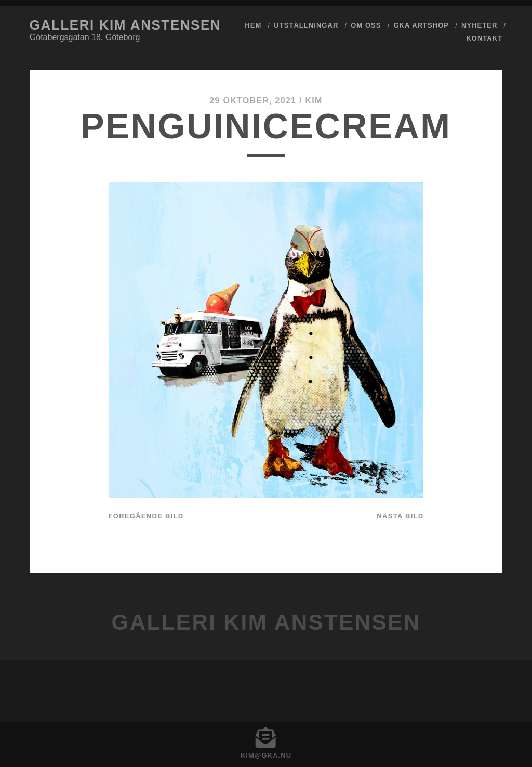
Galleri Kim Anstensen (125, 25)
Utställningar (306, 25)
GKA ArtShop (422, 25)
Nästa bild (400, 516)
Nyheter (479, 25)
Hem (253, 25)
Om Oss (366, 25)
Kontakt (484, 38)
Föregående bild (146, 516)
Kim (314, 101)
